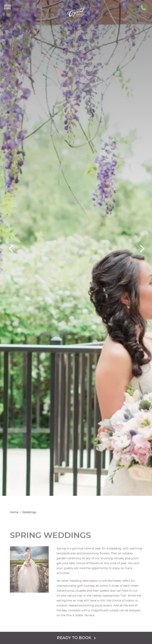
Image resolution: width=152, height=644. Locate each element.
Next (140, 248)
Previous (12, 248)
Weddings (29, 512)
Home (14, 512)
